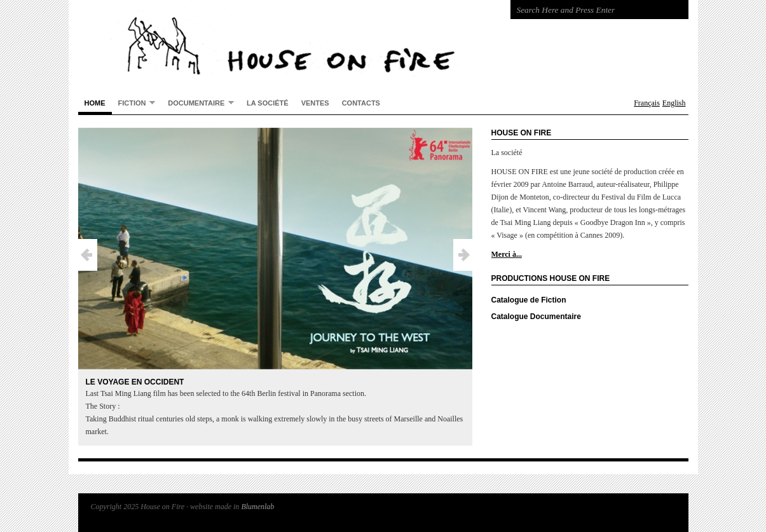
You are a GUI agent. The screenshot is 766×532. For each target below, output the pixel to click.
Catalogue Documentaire (536, 317)
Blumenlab (257, 507)
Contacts (361, 103)
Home (95, 103)
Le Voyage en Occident (135, 382)
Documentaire (198, 103)
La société (268, 103)
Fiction (134, 103)
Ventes (315, 103)
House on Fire (313, 44)
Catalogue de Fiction (529, 300)
